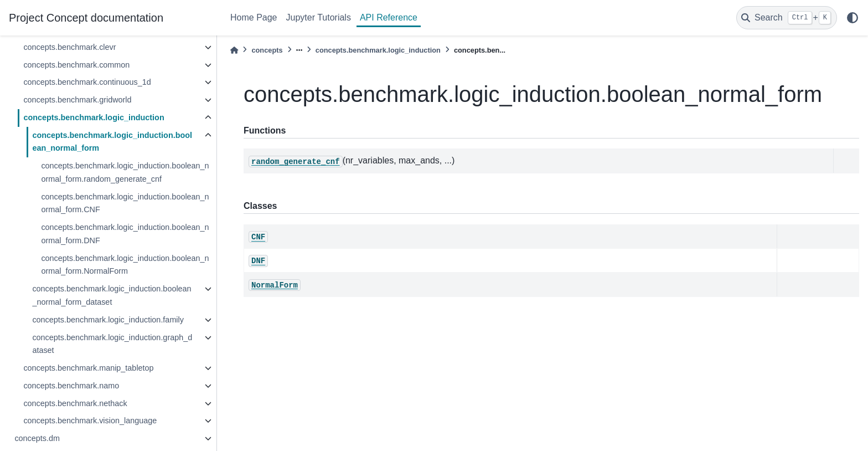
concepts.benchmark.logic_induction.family (108, 320)
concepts (267, 50)
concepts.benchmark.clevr (69, 47)
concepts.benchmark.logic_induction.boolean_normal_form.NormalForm (125, 265)
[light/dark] (852, 18)
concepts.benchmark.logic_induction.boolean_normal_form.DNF (125, 234)
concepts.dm (37, 438)
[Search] (787, 18)
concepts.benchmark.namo (71, 386)
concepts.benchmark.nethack (75, 403)
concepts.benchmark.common (76, 65)
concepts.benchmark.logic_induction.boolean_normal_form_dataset (112, 295)
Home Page (254, 17)
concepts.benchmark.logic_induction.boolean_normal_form (112, 142)
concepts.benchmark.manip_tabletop (88, 368)
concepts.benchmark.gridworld (77, 100)
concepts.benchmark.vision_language (90, 421)
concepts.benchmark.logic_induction (94, 117)
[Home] (234, 50)
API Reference (389, 17)
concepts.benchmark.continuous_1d (87, 82)
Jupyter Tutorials (319, 17)
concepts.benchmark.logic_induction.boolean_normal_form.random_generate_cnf (125, 172)
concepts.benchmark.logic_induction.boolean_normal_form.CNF (125, 203)
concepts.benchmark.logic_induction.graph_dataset (112, 344)
